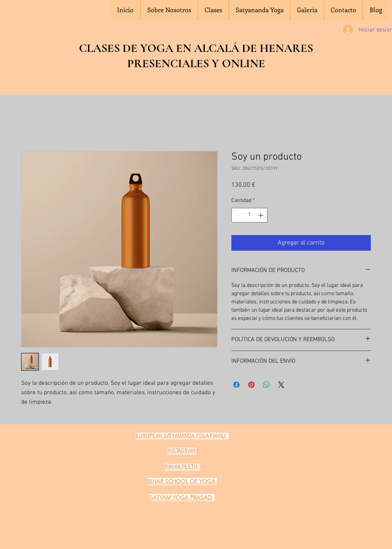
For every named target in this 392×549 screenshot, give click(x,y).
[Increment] (261, 215)
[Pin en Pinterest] (251, 385)
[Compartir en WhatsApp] (266, 385)
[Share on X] (281, 385)
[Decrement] (237, 215)
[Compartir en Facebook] (236, 385)
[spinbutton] (249, 215)
